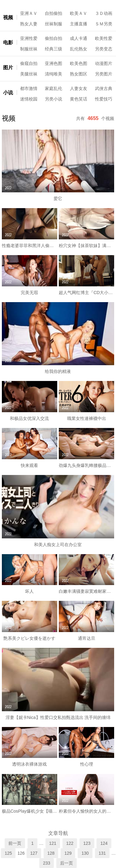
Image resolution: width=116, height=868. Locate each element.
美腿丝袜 (29, 74)
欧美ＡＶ (79, 13)
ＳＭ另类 (104, 24)
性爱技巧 (104, 99)
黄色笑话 (79, 99)
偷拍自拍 (54, 38)
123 (87, 843)
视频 (8, 17)
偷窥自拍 (29, 63)
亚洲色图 (54, 63)
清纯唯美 (54, 74)
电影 (8, 43)
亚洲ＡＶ (29, 13)
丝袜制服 (54, 24)
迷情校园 (29, 99)
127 (34, 853)
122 (70, 843)
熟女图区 (79, 74)
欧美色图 (79, 63)
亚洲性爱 (29, 38)
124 (104, 843)
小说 (8, 93)
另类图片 (104, 74)
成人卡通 (79, 38)
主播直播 (79, 24)
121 (53, 843)
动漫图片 (104, 63)
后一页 (67, 863)
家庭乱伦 (54, 88)
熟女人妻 (29, 24)
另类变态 (104, 49)
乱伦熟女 (79, 49)
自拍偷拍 (54, 13)
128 (51, 853)
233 (47, 863)
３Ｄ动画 (104, 13)
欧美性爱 (104, 38)
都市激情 (29, 88)
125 (8, 853)
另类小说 (54, 99)
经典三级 (54, 49)
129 (68, 853)
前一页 (15, 843)
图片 (8, 68)
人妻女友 (79, 88)
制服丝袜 (29, 49)
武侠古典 (104, 88)
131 (102, 853)
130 (85, 853)
